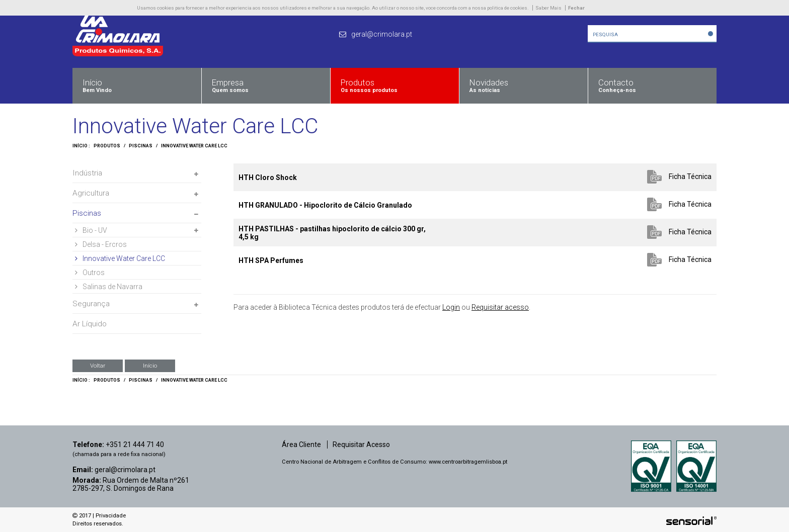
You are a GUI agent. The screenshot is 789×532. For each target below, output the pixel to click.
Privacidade (111, 516)
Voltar (98, 366)
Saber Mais (548, 8)
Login (451, 307)
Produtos (107, 146)
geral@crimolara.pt (125, 470)
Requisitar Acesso (361, 445)
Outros (90, 273)
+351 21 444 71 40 (135, 445)
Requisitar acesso (500, 307)
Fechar (576, 8)
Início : (81, 146)
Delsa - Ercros (101, 244)
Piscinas (141, 146)
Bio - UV (91, 230)
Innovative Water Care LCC (194, 146)
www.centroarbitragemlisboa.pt (468, 462)
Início (150, 366)
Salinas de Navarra (109, 287)
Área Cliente (301, 445)
